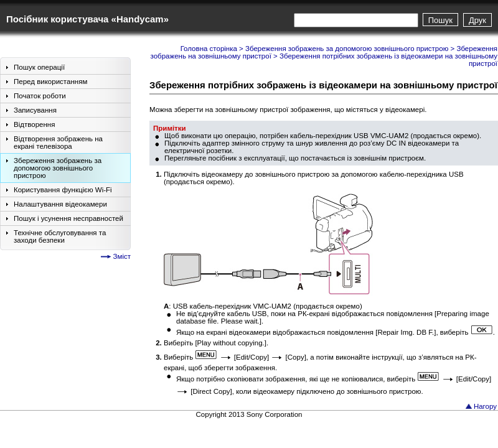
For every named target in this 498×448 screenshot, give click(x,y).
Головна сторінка (209, 49)
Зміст (122, 256)
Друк (477, 20)
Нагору (485, 406)
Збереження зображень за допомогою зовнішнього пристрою (347, 49)
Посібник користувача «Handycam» (87, 19)
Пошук (440, 20)
